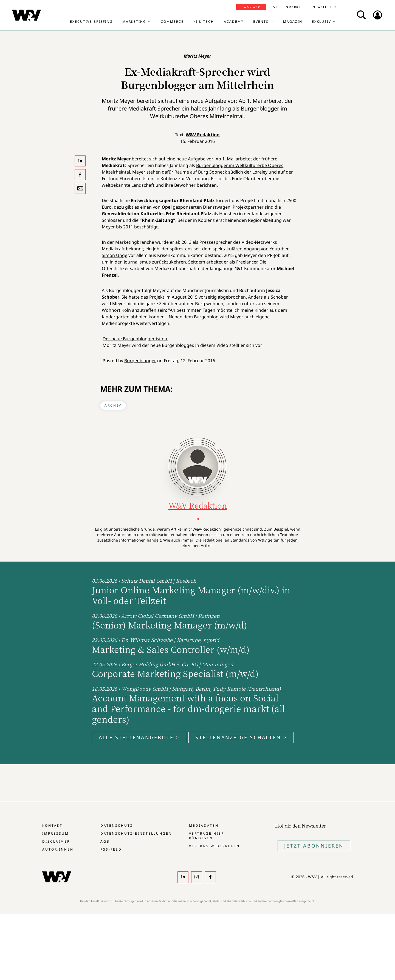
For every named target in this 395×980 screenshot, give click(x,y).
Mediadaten (204, 825)
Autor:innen (58, 849)
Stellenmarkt (287, 7)
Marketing (134, 22)
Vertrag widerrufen (214, 846)
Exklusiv (321, 22)
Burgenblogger (140, 361)
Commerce (172, 22)
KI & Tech (204, 22)
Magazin (293, 22)
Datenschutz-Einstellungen (136, 833)
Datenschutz (117, 825)
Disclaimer (56, 841)
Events (261, 22)
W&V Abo (252, 7)
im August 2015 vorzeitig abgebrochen (205, 297)
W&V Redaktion (203, 135)
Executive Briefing (91, 22)
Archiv (113, 405)
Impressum (56, 833)
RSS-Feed (111, 849)
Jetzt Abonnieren (314, 846)
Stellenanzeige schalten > (241, 737)
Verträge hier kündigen (207, 836)
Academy (234, 22)
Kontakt (52, 825)
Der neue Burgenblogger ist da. (135, 339)
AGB (105, 841)
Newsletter (324, 7)
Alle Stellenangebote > (139, 737)
